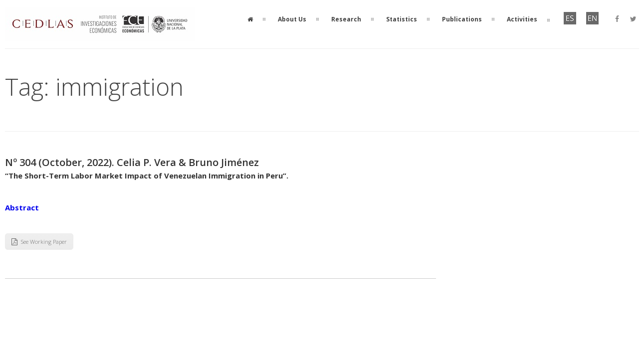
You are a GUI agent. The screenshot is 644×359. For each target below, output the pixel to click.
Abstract (22, 207)
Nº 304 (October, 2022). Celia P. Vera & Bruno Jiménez (132, 162)
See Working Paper (39, 242)
